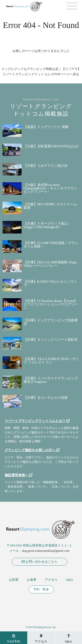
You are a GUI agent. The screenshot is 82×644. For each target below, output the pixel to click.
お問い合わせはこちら (39, 562)
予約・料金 (41, 589)
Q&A (69, 580)
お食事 (32, 580)
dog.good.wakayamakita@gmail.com (46, 551)
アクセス (51, 580)
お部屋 (14, 580)
